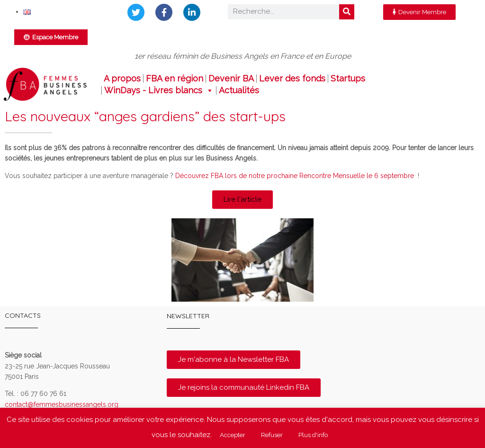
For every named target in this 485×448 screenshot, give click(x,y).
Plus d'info (313, 435)
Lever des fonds (292, 79)
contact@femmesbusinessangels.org (62, 404)
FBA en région (175, 79)
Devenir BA (231, 79)
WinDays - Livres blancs (159, 90)
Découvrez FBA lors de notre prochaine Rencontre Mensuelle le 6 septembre (294, 176)
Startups (348, 79)
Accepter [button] (233, 435)
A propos (122, 79)
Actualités (239, 90)
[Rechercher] (347, 12)
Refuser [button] (272, 435)
